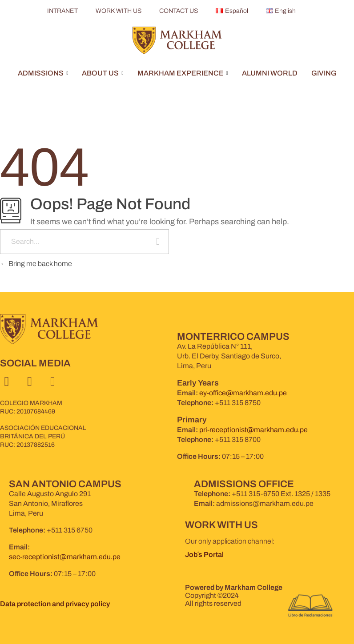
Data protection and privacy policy (55, 604)
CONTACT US (179, 11)
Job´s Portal (205, 555)
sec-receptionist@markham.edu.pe (65, 557)
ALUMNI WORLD (270, 73)
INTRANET (62, 11)
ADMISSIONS (43, 73)
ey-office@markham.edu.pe (243, 393)
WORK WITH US (119, 11)
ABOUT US (103, 73)
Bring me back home (36, 264)
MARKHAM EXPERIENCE (183, 73)
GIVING (324, 73)
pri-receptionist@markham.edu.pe (253, 430)
